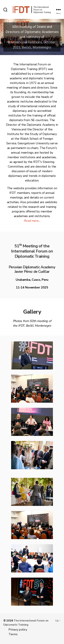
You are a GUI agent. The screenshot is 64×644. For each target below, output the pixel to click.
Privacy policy (18, 630)
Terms (13, 634)
